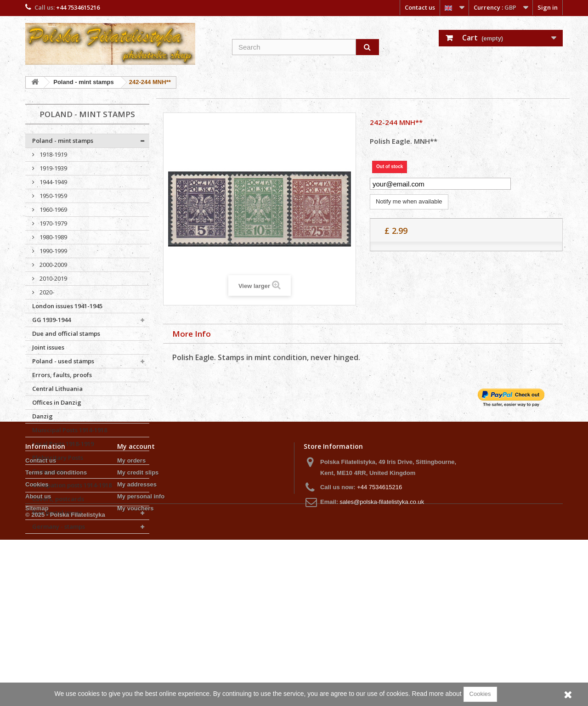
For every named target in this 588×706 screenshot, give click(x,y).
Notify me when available (409, 201)
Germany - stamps (59, 526)
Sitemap (37, 648)
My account (136, 586)
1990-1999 (53, 251)
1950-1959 (53, 196)
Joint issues (48, 347)
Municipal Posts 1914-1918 (70, 430)
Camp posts (49, 471)
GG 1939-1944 (51, 320)
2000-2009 (53, 265)
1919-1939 (53, 168)
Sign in (548, 7)
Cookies (37, 624)
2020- (46, 292)
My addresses (137, 624)
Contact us (420, 7)
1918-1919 (53, 154)
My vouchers (135, 648)
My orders (131, 600)
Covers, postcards (58, 499)
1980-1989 (53, 237)
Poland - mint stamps (63, 141)
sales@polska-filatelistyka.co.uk (382, 641)
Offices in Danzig (57, 402)
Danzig (42, 416)
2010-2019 (53, 278)
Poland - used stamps (63, 361)
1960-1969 (53, 209)
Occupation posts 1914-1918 (72, 485)
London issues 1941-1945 (67, 306)
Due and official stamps (66, 333)
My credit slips (138, 612)
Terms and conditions (56, 612)
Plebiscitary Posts (58, 457)
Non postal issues (57, 513)
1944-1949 (53, 182)
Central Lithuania (57, 389)
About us (38, 636)
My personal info (141, 636)
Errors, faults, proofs (62, 375)
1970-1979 (53, 223)
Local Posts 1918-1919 (63, 444)
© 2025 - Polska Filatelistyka (65, 681)
